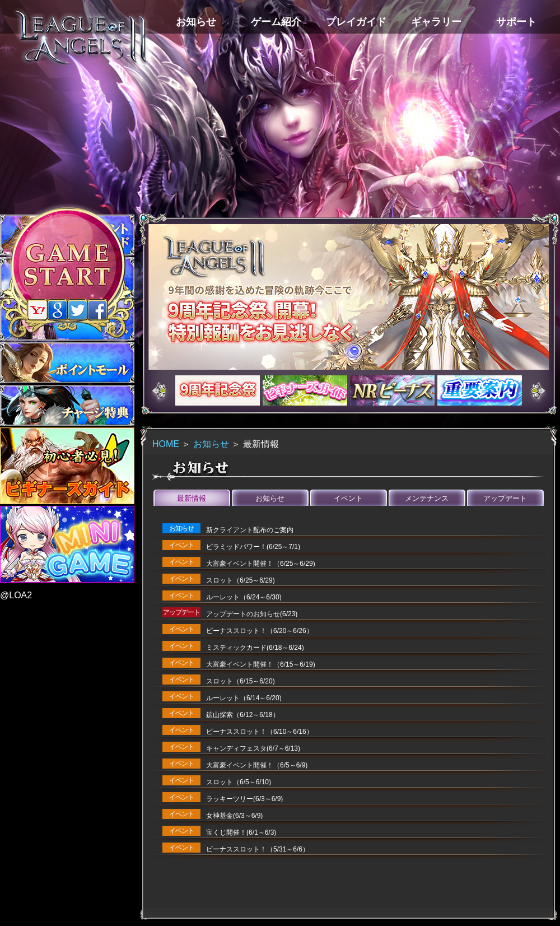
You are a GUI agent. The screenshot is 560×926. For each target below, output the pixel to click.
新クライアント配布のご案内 (250, 530)
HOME (166, 444)
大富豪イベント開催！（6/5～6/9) (257, 765)
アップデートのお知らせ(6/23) (252, 614)
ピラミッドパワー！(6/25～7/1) (253, 547)
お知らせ (211, 444)
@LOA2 (16, 595)
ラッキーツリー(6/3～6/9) (244, 799)
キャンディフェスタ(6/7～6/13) (253, 748)
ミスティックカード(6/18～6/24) (255, 648)
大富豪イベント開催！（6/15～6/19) (261, 664)
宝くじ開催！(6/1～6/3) (241, 832)
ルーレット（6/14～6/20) (244, 698)
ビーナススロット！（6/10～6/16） (260, 732)
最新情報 (192, 498)
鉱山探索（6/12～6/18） (243, 715)
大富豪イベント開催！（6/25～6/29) (261, 564)
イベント (348, 498)
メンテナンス (427, 498)
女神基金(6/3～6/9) (234, 816)
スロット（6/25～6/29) (241, 580)
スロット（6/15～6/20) (241, 681)
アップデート (505, 498)
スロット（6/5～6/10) (239, 782)
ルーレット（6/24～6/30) (244, 597)
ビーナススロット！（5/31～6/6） (258, 849)
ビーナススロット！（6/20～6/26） (260, 631)
